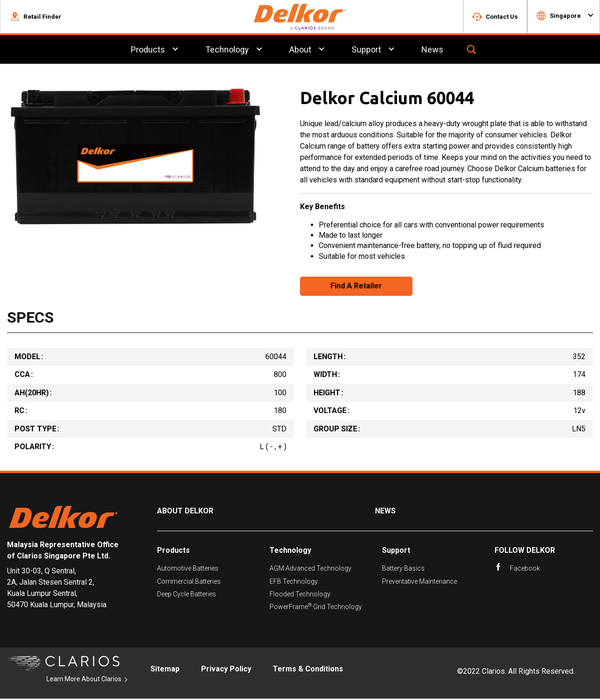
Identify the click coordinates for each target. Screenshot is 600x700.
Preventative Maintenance (420, 582)
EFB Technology (294, 582)
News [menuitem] (432, 51)
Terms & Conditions (308, 670)
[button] (36, 17)
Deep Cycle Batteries (187, 595)
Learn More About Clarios (84, 680)
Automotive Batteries (188, 570)
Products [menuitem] (148, 51)
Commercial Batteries (189, 582)
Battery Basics (403, 570)
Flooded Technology (300, 595)
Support (396, 552)
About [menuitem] (300, 51)
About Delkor (185, 512)
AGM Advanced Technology (311, 570)
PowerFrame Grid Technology (316, 608)
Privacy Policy (226, 670)
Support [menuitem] (366, 51)
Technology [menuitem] (227, 51)
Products (173, 552)
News (385, 512)
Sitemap (165, 670)
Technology (290, 552)
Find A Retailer (356, 287)
